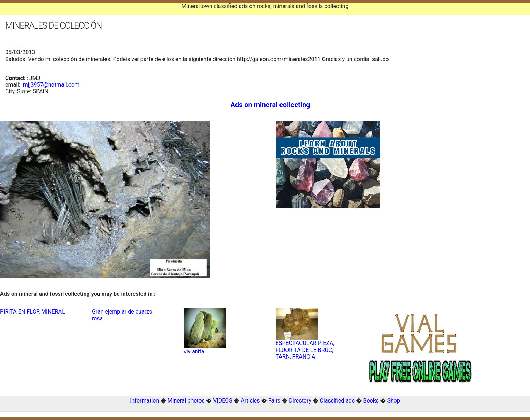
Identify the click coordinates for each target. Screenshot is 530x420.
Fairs (274, 401)
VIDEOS (223, 401)
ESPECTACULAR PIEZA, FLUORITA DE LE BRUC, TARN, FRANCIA (305, 350)
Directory (300, 401)
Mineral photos (186, 401)
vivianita (194, 351)
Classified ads (337, 401)
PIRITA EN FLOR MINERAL (32, 312)
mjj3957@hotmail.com (51, 85)
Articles (250, 401)
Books (371, 401)
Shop (393, 401)
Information (144, 401)
